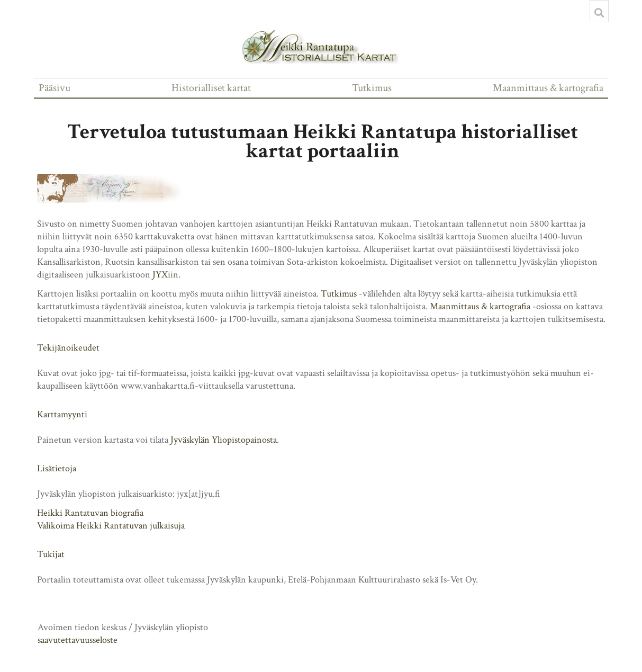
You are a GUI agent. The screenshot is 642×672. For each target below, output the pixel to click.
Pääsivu (55, 88)
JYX (160, 275)
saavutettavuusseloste (78, 640)
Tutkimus (372, 88)
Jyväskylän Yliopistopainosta (224, 440)
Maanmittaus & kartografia (548, 88)
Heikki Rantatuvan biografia (90, 513)
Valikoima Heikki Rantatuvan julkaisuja (111, 526)
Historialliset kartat (211, 88)
